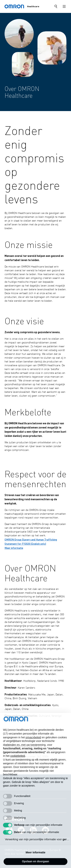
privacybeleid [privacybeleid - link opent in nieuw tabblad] (33, 745)
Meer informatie (14, 548)
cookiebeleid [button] (18, 764)
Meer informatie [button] (35, 860)
